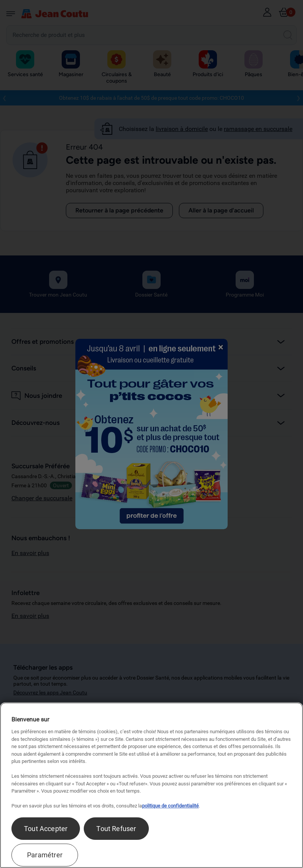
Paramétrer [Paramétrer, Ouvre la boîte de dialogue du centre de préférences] (45, 855)
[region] (151, 785)
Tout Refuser (116, 829)
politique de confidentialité (170, 806)
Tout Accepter (46, 829)
